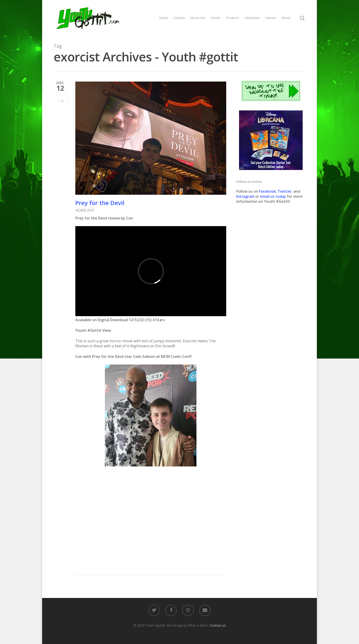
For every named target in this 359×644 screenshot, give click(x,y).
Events (216, 18)
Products (233, 18)
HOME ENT (85, 210)
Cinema (179, 18)
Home (163, 18)
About (286, 18)
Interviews (252, 18)
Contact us (218, 625)
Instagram (246, 196)
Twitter (285, 191)
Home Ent (198, 18)
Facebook (267, 191)
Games (271, 18)
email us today (273, 196)
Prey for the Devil (100, 203)
